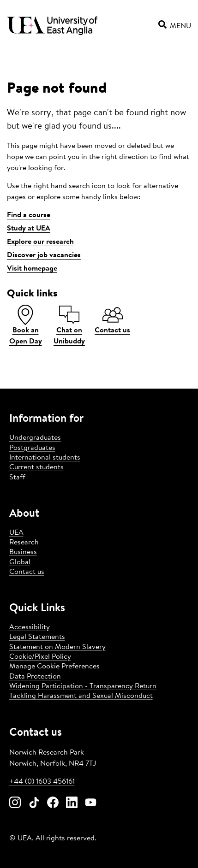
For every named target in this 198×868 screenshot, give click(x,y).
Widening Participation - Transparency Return (83, 686)
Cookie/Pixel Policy (40, 657)
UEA (16, 533)
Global (20, 562)
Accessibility (30, 627)
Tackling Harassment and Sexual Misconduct (81, 696)
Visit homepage (32, 269)
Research (24, 543)
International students (45, 458)
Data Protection (35, 677)
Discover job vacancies (44, 255)
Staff (17, 478)
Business (23, 552)
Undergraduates (35, 438)
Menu (175, 26)
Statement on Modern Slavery (57, 647)
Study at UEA (29, 229)
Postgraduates (32, 448)
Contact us (27, 572)
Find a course (29, 215)
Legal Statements (37, 637)
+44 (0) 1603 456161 (42, 782)
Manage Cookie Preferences (54, 667)
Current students (36, 467)
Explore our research (40, 242)
